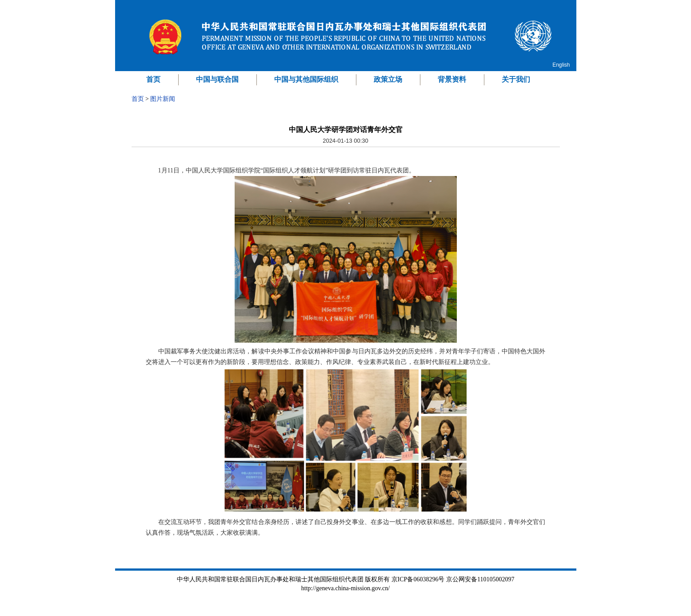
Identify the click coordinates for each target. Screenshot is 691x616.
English (561, 65)
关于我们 (516, 79)
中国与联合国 (217, 79)
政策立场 (388, 79)
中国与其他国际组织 (306, 79)
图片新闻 (163, 99)
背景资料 (452, 79)
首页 (153, 79)
